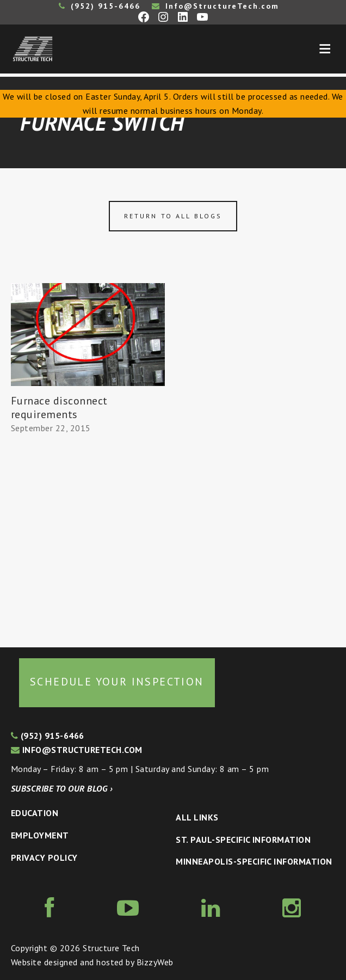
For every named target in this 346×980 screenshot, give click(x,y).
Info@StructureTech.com (215, 6)
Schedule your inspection (117, 682)
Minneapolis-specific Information (254, 861)
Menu (325, 49)
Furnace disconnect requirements (59, 408)
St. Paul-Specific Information (243, 840)
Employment (40, 835)
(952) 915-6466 (100, 6)
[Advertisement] (88, 541)
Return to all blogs (173, 216)
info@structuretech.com (77, 750)
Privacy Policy (44, 857)
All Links (197, 817)
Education (35, 813)
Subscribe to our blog (62, 788)
